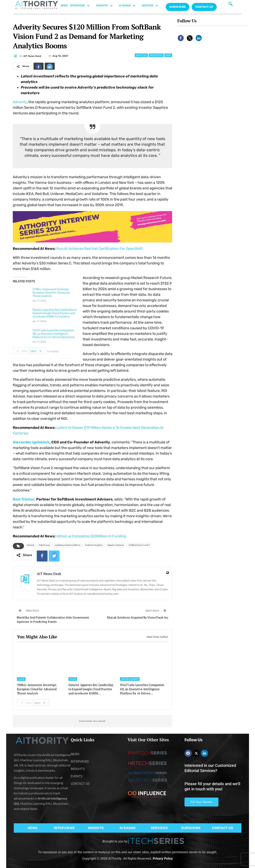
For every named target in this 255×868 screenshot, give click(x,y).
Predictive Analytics (94, 545)
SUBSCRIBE (191, 828)
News (168, 55)
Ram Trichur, (24, 499)
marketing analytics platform (67, 545)
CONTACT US (204, 7)
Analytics (141, 55)
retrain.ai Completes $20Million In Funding (91, 536)
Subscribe (178, 7)
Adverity (20, 102)
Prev (21, 351)
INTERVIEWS (82, 6)
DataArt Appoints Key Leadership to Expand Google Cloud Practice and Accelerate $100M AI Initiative (55, 313)
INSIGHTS (106, 6)
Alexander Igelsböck (31, 442)
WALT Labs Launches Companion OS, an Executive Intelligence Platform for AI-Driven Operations (54, 334)
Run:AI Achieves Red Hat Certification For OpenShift (100, 249)
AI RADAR (129, 6)
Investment (156, 55)
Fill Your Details (201, 802)
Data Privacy (44, 545)
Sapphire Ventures (116, 545)
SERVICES (152, 6)
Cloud (21, 679)
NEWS (64, 5)
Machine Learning (130, 679)
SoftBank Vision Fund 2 (139, 545)
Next (37, 351)
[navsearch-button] (231, 5)
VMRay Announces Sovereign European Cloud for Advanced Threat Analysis (51, 292)
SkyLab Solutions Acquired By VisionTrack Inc (137, 618)
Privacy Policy (163, 859)
